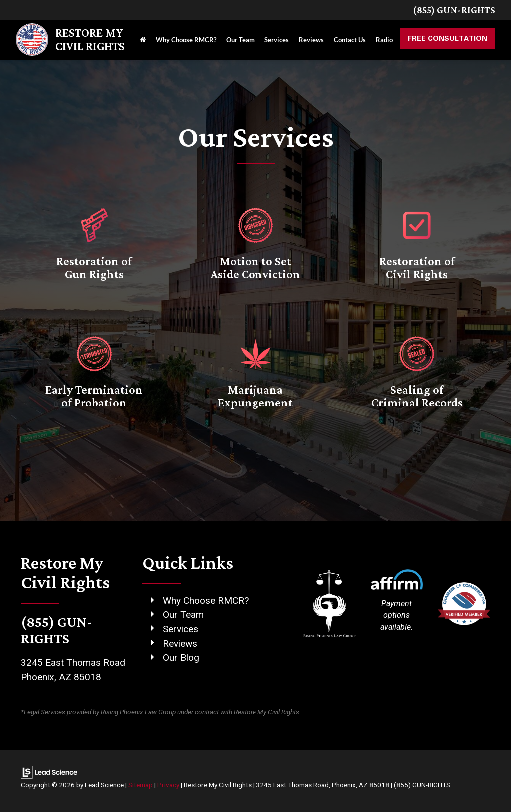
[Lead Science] (49, 771)
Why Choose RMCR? (186, 40)
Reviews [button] (311, 40)
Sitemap (140, 785)
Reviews (180, 644)
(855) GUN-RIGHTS (454, 10)
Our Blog (181, 658)
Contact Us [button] (350, 40)
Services (180, 629)
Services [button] (277, 40)
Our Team (183, 615)
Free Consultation (447, 38)
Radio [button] (384, 40)
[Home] (143, 40)
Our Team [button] (240, 40)
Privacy (168, 785)
